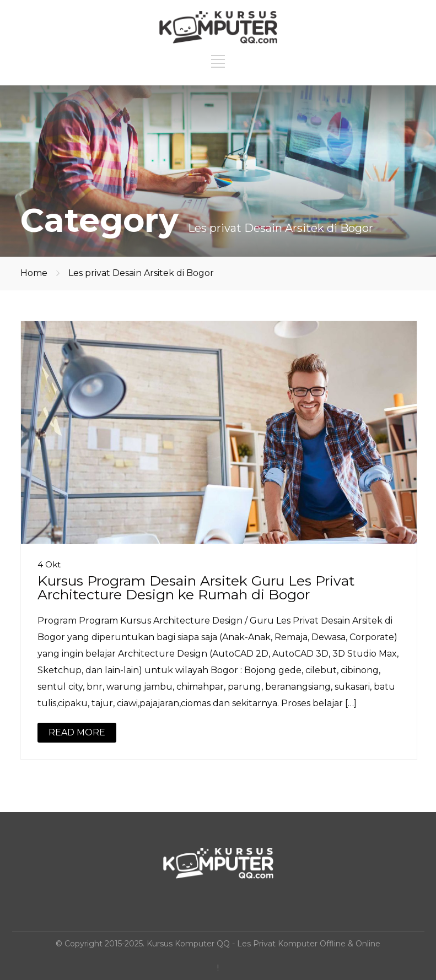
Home (34, 273)
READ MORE (77, 732)
